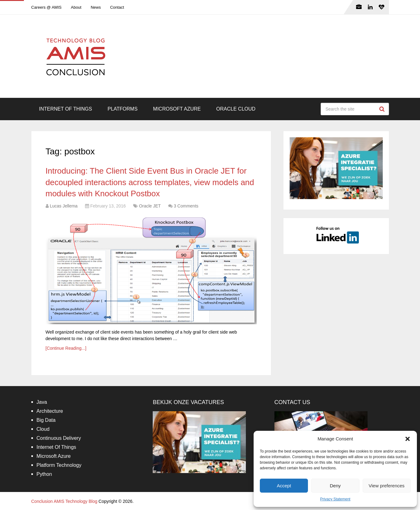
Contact (117, 7)
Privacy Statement (335, 499)
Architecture (50, 411)
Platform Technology (59, 465)
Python (44, 474)
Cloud (43, 429)
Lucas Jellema (64, 206)
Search (383, 109)
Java (42, 402)
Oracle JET (150, 206)
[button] (408, 439)
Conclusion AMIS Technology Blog (64, 501)
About (76, 7)
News (96, 7)
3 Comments (186, 206)
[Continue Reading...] (66, 348)
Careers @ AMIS (47, 7)
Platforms (122, 109)
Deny (335, 486)
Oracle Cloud (236, 109)
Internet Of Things (66, 109)
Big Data (46, 420)
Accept (284, 486)
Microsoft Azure (177, 109)
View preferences (387, 486)
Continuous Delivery (59, 438)
